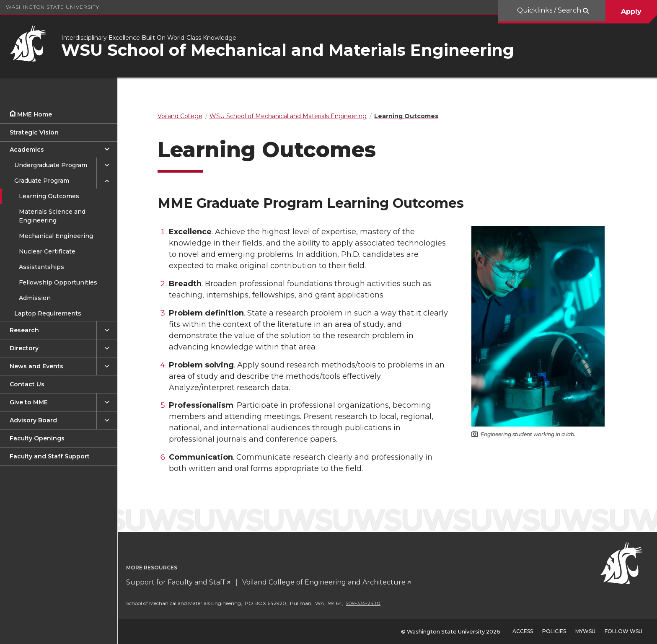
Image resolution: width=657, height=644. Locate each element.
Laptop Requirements (48, 313)
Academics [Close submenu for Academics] (27, 150)
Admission (35, 298)
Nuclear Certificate (47, 251)
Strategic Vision (34, 132)
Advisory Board (33, 420)
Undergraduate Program (51, 165)
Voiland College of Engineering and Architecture (336, 582)
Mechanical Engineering (56, 236)
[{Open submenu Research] (107, 330)
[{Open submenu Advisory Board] (107, 420)
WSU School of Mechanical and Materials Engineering (288, 50)
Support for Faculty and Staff (188, 582)
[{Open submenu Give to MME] (107, 402)
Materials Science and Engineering (52, 216)
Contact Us (27, 384)
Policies (554, 631)
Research (24, 330)
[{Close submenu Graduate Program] (107, 181)
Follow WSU (623, 631)
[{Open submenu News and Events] (107, 366)
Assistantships (41, 267)
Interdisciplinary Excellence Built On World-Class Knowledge (149, 38)
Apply (631, 12)
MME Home (35, 114)
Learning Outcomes (49, 196)
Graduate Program (42, 181)
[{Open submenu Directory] (107, 348)
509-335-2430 (375, 603)
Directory (24, 348)
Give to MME (29, 402)
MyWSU (585, 631)
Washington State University (53, 7)
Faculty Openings (37, 438)
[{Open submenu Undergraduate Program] (107, 165)
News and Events (36, 366)
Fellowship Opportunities (58, 282)
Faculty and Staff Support (50, 456)
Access (523, 631)
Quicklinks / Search (550, 10)
